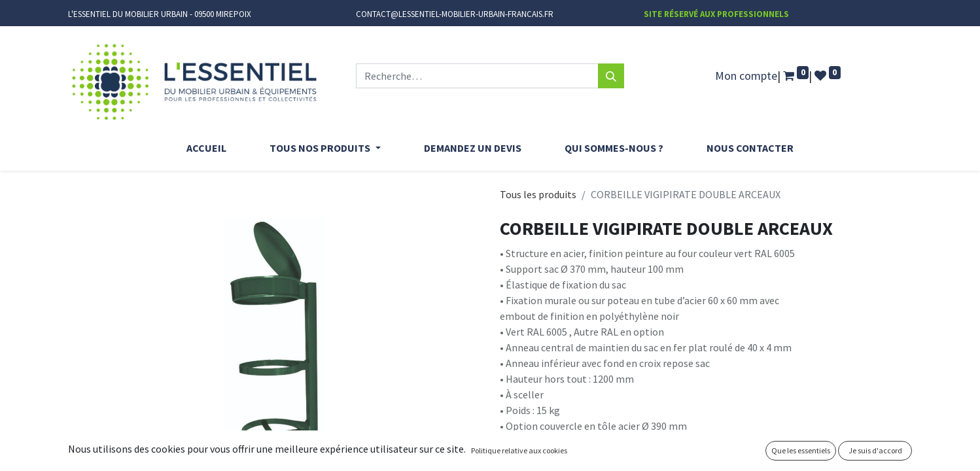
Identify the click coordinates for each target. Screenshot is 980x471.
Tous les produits (538, 194)
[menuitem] (206, 148)
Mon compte (746, 76)
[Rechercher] (611, 76)
